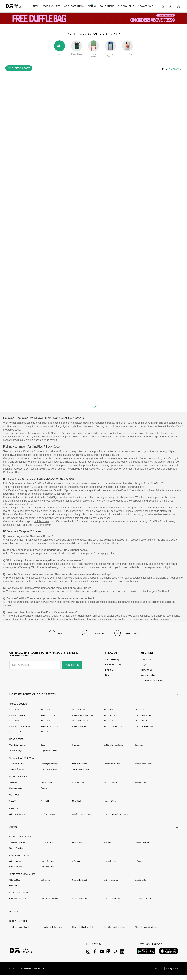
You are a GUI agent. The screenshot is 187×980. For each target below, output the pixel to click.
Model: (166, 69)
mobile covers (41, 521)
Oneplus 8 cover (12, 525)
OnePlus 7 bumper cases (58, 465)
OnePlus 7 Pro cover (39, 525)
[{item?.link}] (23, 956)
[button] (93, 695)
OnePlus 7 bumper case (28, 515)
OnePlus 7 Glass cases (65, 511)
